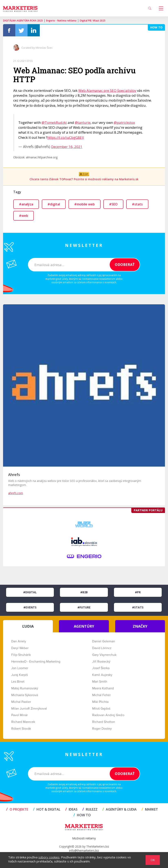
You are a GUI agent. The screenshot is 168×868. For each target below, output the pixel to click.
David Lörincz (102, 648)
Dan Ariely (19, 641)
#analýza (26, 204)
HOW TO (82, 815)
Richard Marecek (23, 722)
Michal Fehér (101, 695)
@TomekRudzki (54, 123)
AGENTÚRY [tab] (84, 626)
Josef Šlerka (101, 668)
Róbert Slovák (21, 729)
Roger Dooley (102, 729)
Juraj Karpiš (19, 675)
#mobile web (85, 204)
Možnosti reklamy (84, 838)
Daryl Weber (20, 648)
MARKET (150, 809)
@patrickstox (124, 123)
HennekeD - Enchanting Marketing (36, 662)
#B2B (84, 592)
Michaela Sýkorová (25, 695)
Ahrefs (14, 475)
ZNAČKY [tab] (140, 626)
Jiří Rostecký (101, 662)
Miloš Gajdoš (101, 709)
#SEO (113, 204)
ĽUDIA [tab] (28, 626)
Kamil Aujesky (102, 675)
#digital (54, 204)
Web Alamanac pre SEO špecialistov (107, 90)
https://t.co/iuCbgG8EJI (66, 137)
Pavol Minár (19, 715)
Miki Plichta (100, 702)
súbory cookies (49, 857)
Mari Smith (100, 682)
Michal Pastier (21, 702)
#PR (138, 592)
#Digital (30, 592)
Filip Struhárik (21, 655)
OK (153, 860)
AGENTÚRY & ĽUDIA (119, 809)
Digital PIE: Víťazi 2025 (93, 21)
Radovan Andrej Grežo (108, 715)
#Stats (138, 607)
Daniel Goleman (104, 641)
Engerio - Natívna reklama (61, 21)
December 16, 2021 (67, 147)
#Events (30, 607)
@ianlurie (83, 123)
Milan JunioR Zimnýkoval (29, 709)
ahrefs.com (16, 493)
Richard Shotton (104, 722)
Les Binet (18, 682)
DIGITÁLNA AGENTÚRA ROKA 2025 (23, 21)
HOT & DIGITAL (47, 809)
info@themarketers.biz (84, 851)
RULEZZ (90, 809)
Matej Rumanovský (25, 688)
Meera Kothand (103, 688)
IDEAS (71, 809)
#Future (84, 607)
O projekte (17, 809)
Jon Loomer (20, 668)
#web (24, 216)
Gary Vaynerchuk (104, 655)
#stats (137, 204)
